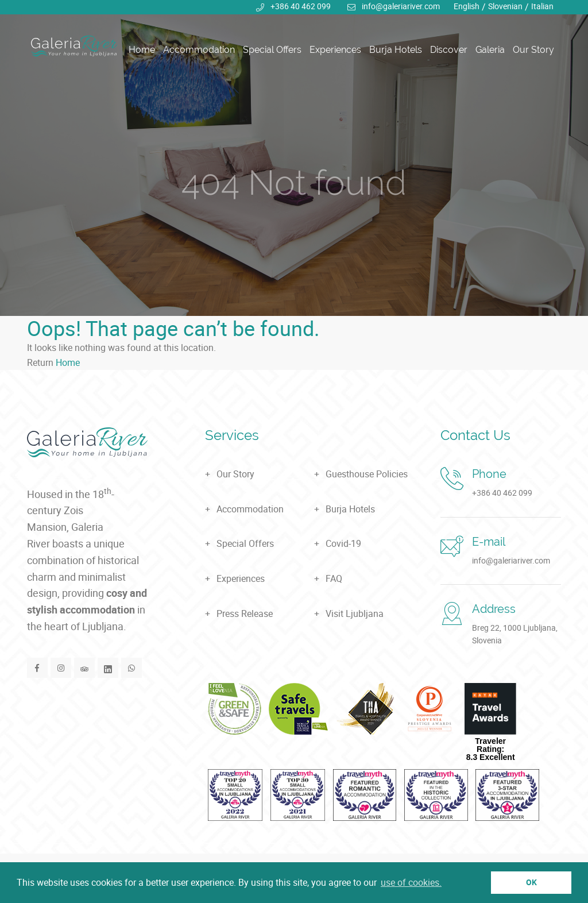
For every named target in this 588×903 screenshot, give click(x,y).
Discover (449, 50)
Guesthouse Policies (367, 474)
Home (142, 50)
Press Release (245, 613)
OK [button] (531, 882)
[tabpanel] (294, 158)
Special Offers (272, 50)
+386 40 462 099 (301, 6)
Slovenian (505, 6)
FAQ (334, 578)
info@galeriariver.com (401, 6)
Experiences (335, 50)
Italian (542, 6)
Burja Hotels (396, 50)
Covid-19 (343, 543)
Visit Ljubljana (355, 613)
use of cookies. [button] (411, 882)
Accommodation (199, 50)
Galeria (490, 50)
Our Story (533, 50)
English (467, 6)
